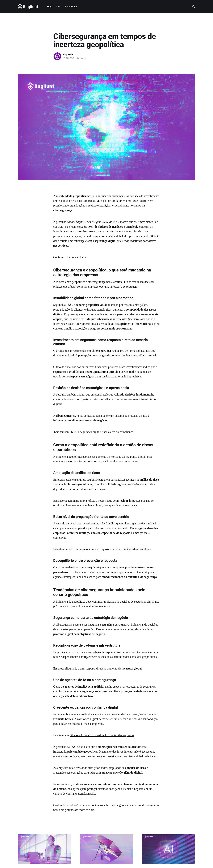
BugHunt (68, 54)
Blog (49, 7)
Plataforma (71, 7)
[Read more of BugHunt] (57, 56)
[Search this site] (193, 7)
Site (58, 7)
